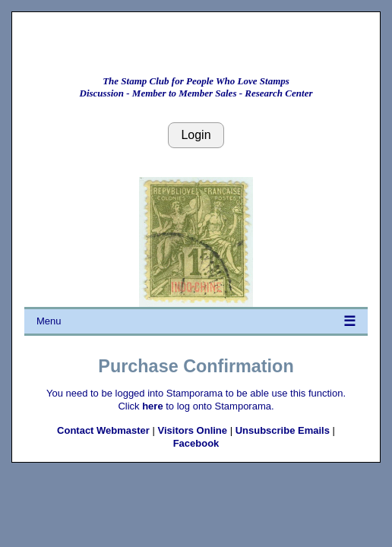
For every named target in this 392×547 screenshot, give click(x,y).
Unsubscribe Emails (283, 430)
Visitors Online (193, 430)
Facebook (196, 443)
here (152, 406)
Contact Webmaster (103, 430)
